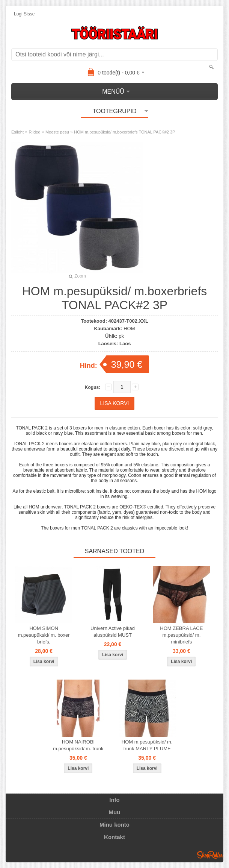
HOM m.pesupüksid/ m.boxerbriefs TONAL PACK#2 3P (124, 132)
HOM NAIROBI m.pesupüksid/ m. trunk (78, 745)
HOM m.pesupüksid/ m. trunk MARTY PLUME (147, 745)
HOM (129, 329)
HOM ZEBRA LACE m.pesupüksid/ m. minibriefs (181, 635)
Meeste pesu (57, 132)
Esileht (17, 132)
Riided (34, 132)
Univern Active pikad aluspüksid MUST (113, 632)
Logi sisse (24, 14)
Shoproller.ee (210, 855)
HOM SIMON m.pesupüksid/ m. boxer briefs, (44, 635)
